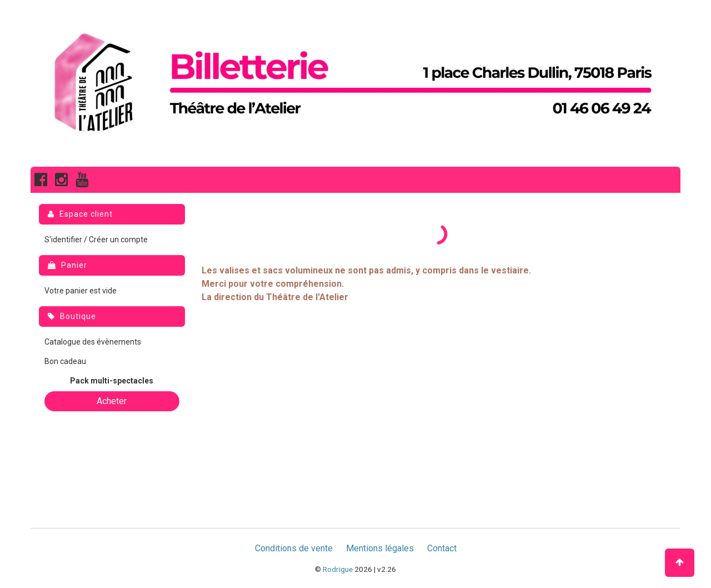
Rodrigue (338, 569)
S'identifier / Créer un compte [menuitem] (96, 240)
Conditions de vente (294, 548)
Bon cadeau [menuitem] (65, 361)
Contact (442, 548)
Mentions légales (380, 548)
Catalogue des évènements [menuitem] (93, 342)
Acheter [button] (112, 401)
